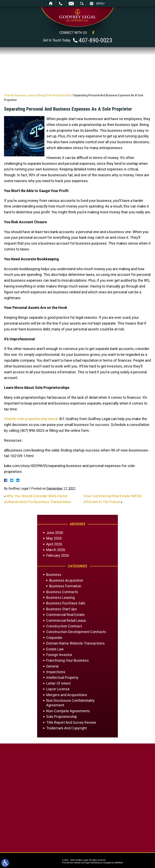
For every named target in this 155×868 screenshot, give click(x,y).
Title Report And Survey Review (71, 722)
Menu (100, 3)
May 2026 (54, 538)
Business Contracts (62, 592)
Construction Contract (64, 626)
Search (82, 3)
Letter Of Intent (58, 683)
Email (71, 3)
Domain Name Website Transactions (75, 643)
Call (61, 3)
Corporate (54, 638)
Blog (41, 95)
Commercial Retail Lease (66, 620)
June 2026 (55, 533)
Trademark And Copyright (67, 728)
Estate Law (55, 649)
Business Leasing (60, 598)
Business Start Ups (62, 609)
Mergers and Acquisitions (67, 695)
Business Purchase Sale (66, 603)
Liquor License (58, 689)
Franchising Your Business (68, 660)
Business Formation (65, 586)
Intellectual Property (62, 677)
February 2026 (58, 555)
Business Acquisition (66, 580)
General (52, 666)
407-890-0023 (95, 40)
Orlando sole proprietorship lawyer (31, 419)
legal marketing (92, 863)
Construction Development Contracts (76, 632)
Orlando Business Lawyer (20, 95)
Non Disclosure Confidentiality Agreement (70, 703)
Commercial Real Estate (65, 615)
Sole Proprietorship (59, 95)
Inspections (56, 672)
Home (51, 3)
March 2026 (56, 550)
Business (54, 575)
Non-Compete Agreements (68, 711)
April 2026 (54, 544)
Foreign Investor (59, 655)
